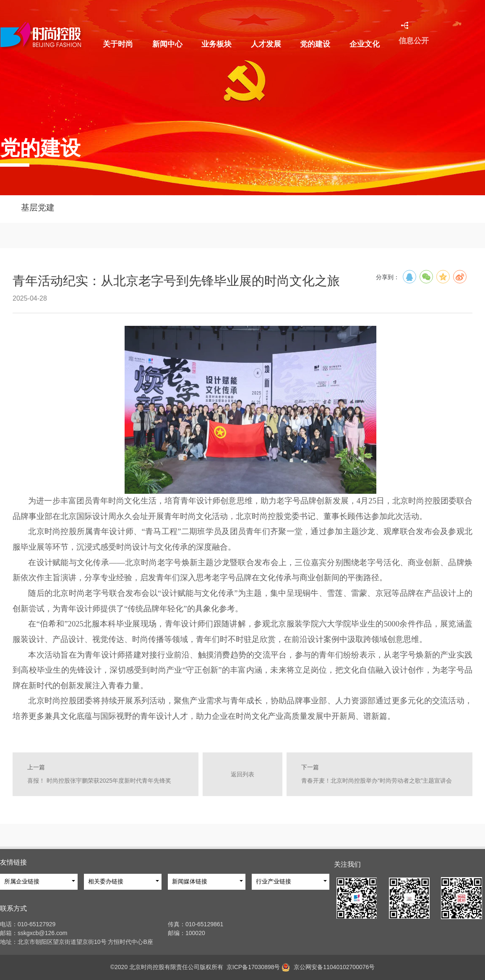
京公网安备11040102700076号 (334, 967)
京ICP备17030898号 (252, 967)
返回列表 (242, 781)
